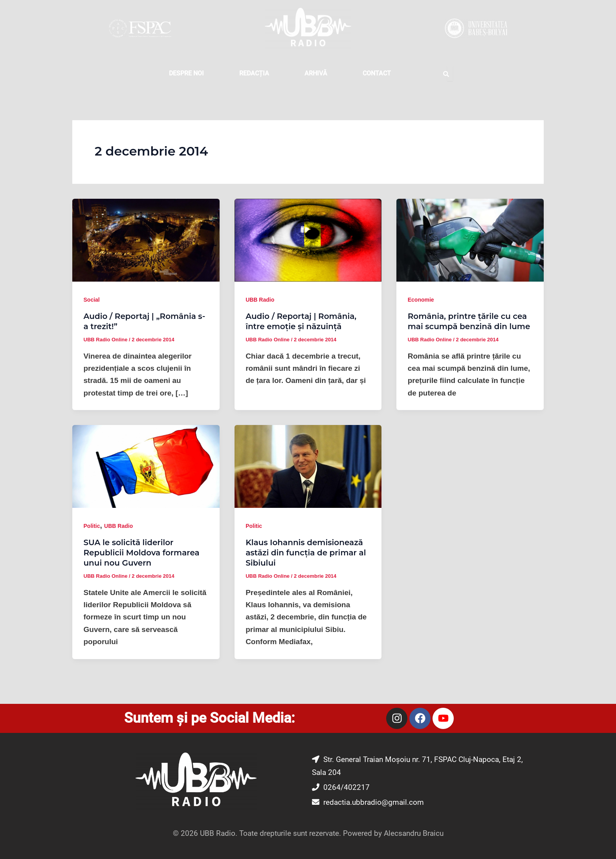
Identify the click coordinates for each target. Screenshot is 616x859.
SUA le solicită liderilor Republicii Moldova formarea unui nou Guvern (142, 553)
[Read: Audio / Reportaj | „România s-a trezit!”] (146, 240)
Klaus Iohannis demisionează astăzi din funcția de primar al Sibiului (306, 553)
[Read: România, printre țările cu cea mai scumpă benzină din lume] (470, 240)
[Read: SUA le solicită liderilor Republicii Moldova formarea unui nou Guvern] (146, 466)
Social (92, 300)
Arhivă (316, 73)
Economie (421, 300)
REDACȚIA (254, 73)
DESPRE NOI (186, 73)
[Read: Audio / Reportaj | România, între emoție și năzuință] (308, 240)
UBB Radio (260, 300)
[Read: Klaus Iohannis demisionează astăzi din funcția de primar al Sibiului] (308, 466)
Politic (92, 526)
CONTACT (377, 73)
